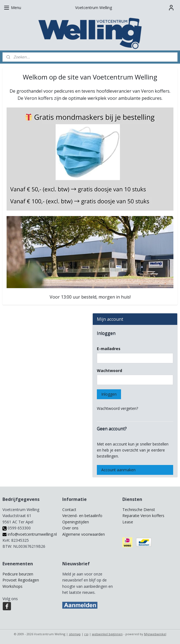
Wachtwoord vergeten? (117, 408)
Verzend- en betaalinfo (82, 516)
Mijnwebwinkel (155, 634)
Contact (69, 510)
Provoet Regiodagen (21, 580)
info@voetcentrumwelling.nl (30, 534)
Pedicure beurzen (18, 574)
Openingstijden (76, 522)
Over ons (70, 528)
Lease (128, 522)
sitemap (75, 634)
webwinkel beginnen (107, 634)
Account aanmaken (118, 470)
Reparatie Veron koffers (143, 516)
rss (86, 634)
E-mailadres (109, 349)
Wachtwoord (109, 371)
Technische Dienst (139, 510)
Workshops (12, 586)
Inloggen (109, 394)
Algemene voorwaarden (84, 534)
